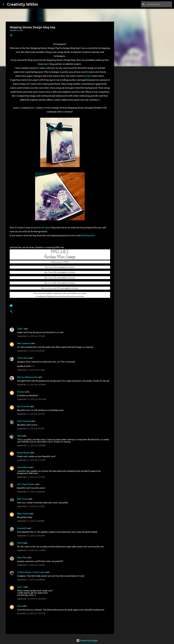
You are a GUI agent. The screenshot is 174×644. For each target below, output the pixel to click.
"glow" (20, 329)
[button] (11, 35)
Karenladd (22, 528)
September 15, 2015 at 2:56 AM (31, 565)
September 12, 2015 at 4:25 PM (31, 414)
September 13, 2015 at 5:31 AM (31, 477)
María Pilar (22, 558)
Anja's (47, 64)
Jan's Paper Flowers (26, 484)
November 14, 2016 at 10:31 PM (31, 613)
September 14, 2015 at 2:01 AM (31, 536)
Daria (20, 606)
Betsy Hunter (23, 514)
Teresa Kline (23, 358)
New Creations (24, 343)
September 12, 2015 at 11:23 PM (31, 460)
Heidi (19, 436)
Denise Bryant (23, 453)
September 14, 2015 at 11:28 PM (31, 550)
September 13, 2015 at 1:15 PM (31, 506)
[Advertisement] (127, 107)
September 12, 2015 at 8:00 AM (31, 351)
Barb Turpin (22, 499)
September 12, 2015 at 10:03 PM (31, 445)
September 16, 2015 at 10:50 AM (32, 599)
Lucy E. (20, 587)
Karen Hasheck (24, 421)
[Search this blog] (159, 4)
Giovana (21, 392)
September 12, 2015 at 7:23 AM (31, 336)
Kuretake (87, 76)
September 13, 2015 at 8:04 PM (31, 521)
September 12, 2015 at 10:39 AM (32, 385)
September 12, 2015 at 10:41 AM (32, 399)
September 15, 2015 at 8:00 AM (31, 580)
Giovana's (46, 228)
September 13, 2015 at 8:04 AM (31, 492)
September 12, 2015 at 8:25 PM (31, 429)
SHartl (20, 543)
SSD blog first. (89, 235)
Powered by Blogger (87, 641)
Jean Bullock (23, 467)
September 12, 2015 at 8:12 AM (31, 370)
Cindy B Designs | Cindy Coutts (31, 572)
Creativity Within (23, 4)
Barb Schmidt (23, 406)
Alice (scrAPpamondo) (27, 377)
